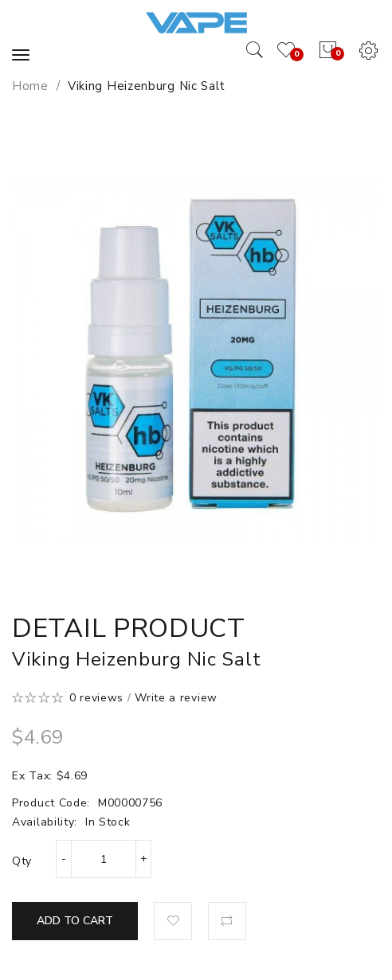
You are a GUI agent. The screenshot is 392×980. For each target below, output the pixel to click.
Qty (22, 861)
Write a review (176, 698)
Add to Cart (75, 921)
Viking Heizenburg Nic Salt (147, 86)
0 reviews (96, 698)
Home (30, 86)
